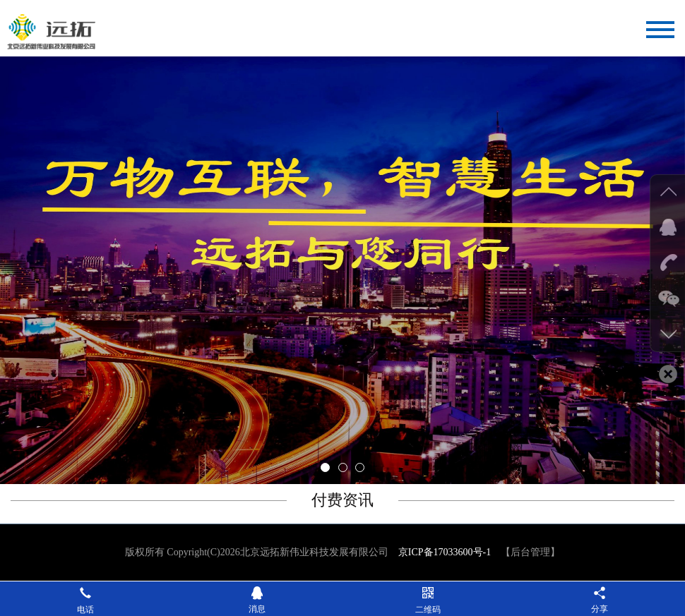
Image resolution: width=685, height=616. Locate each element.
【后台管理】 (530, 552)
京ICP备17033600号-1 (445, 552)
